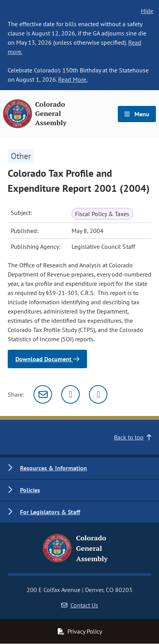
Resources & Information (54, 468)
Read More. (73, 79)
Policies (30, 490)
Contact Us (80, 605)
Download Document (47, 359)
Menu (137, 114)
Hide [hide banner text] (147, 11)
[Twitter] (70, 394)
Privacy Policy (80, 631)
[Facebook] (98, 394)
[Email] (43, 394)
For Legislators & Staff (50, 512)
